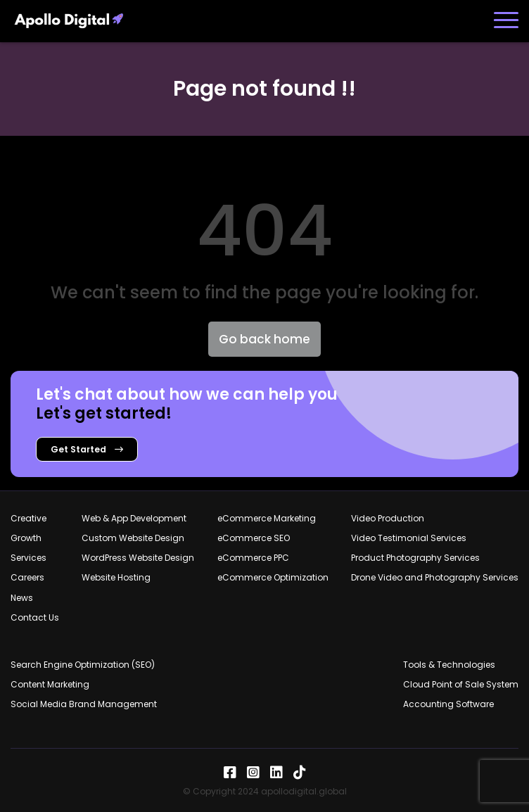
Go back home (264, 339)
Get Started (87, 449)
